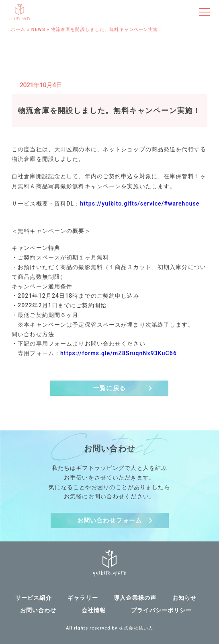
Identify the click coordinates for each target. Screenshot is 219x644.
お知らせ (184, 598)
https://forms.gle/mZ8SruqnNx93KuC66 (119, 353)
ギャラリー (83, 598)
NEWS (38, 30)
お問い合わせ (38, 610)
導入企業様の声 (135, 598)
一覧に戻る (109, 388)
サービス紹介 (34, 598)
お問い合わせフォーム (109, 521)
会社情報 (94, 610)
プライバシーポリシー (161, 610)
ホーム (18, 30)
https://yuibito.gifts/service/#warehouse (140, 204)
